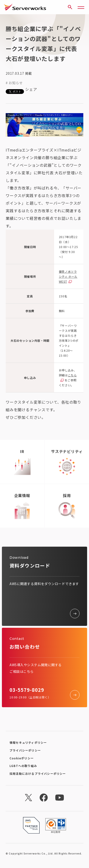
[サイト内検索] (70, 7)
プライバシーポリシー (25, 750)
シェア (31, 89)
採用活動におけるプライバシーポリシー (38, 773)
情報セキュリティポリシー (28, 742)
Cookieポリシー (22, 758)
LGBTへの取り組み (23, 766)
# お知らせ (14, 83)
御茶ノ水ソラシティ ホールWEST (68, 276)
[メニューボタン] (81, 7)
